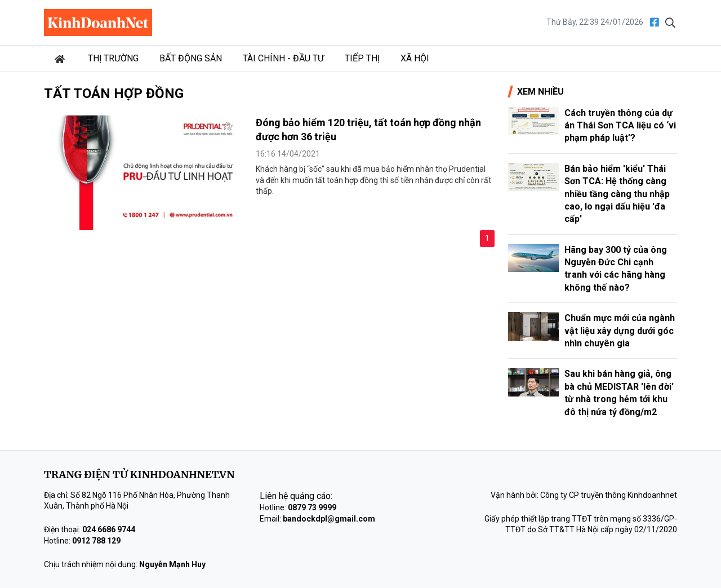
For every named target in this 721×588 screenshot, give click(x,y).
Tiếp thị (362, 58)
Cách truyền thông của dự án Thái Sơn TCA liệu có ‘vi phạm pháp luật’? (620, 126)
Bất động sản (191, 58)
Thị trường (113, 58)
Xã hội (415, 58)
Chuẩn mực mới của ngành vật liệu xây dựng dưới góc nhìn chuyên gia (620, 331)
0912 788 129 (96, 541)
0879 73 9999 (312, 507)
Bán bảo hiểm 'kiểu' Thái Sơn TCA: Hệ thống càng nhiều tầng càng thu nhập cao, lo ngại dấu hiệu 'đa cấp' (617, 194)
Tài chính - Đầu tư (283, 58)
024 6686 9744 (109, 529)
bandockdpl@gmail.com (329, 519)
